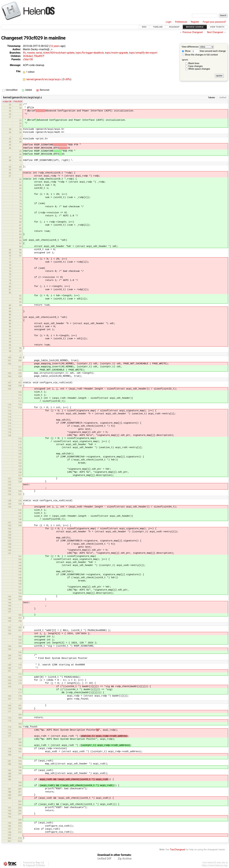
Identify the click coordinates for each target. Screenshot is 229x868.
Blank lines (194, 63)
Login (169, 22)
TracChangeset (178, 850)
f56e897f (39, 56)
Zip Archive (125, 859)
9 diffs (67, 79)
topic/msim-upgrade (116, 53)
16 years (55, 46)
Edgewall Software (36, 865)
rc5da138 (7, 101)
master (31, 53)
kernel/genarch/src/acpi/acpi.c (44, 79)
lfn (24, 53)
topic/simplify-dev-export (143, 53)
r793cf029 (18, 101)
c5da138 (28, 59)
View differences (190, 47)
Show (186, 51)
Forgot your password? (214, 22)
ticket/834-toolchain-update (59, 53)
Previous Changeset (193, 32)
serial (39, 53)
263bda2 (28, 56)
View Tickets (217, 27)
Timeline (158, 27)
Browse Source (195, 27)
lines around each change (209, 51)
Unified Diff (104, 859)
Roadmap (174, 27)
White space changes (199, 69)
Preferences (181, 22)
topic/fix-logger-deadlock (90, 53)
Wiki (144, 27)
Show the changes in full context (200, 55)
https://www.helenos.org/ (215, 865)
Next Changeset (215, 32)
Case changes (195, 66)
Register (195, 22)
